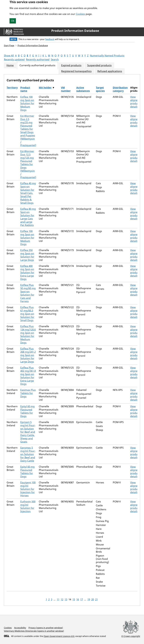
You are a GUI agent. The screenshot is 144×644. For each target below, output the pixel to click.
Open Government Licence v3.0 (59, 636)
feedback (50, 39)
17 (82, 599)
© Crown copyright (131, 636)
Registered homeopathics (76, 71)
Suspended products (99, 65)
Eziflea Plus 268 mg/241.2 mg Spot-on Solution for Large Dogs (28, 355)
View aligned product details (135, 102)
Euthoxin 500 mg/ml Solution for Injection (28, 506)
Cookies (80, 14)
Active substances (83, 89)
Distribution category (120, 89)
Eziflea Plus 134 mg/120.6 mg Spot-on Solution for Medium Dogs (28, 334)
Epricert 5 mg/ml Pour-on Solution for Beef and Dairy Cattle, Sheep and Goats (28, 432)
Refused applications (110, 71)
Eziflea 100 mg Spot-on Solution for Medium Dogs (27, 103)
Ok (13, 21)
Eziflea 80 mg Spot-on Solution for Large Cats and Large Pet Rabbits (28, 217)
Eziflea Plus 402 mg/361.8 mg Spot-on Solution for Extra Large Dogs (28, 376)
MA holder (46, 88)
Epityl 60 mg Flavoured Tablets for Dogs (27, 411)
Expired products (71, 65)
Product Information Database (75, 31)
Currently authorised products (37, 65)
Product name (25, 89)
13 (66, 599)
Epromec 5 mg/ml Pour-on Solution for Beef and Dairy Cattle (28, 454)
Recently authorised (38, 59)
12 (62, 599)
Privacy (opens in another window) (46, 628)
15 (74, 599)
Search (55, 59)
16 (78, 599)
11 (58, 599)
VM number (66, 89)
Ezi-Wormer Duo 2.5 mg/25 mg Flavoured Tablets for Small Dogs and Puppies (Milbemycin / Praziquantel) (28, 131)
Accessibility (20, 628)
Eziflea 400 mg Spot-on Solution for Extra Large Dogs (27, 272)
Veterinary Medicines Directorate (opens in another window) (34, 631)
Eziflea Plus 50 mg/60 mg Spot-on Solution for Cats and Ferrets (28, 293)
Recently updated (14, 59)
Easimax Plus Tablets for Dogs (28, 393)
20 (93, 599)
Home (10, 65)
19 (89, 599)
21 (96, 599)
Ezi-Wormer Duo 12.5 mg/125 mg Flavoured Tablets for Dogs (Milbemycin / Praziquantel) (28, 164)
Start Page (9, 45)
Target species (100, 89)
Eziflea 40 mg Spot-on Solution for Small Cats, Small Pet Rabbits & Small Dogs (28, 193)
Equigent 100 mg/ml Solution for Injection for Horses (28, 489)
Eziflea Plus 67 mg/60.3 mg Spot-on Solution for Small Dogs (27, 314)
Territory (12, 88)
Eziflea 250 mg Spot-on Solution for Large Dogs (27, 255)
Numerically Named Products (107, 56)
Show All (9, 56)
